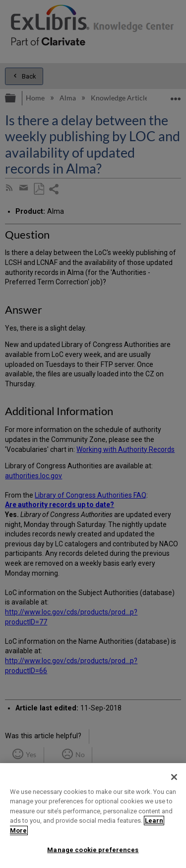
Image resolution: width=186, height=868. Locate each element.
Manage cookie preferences (93, 850)
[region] (93, 816)
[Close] (174, 777)
